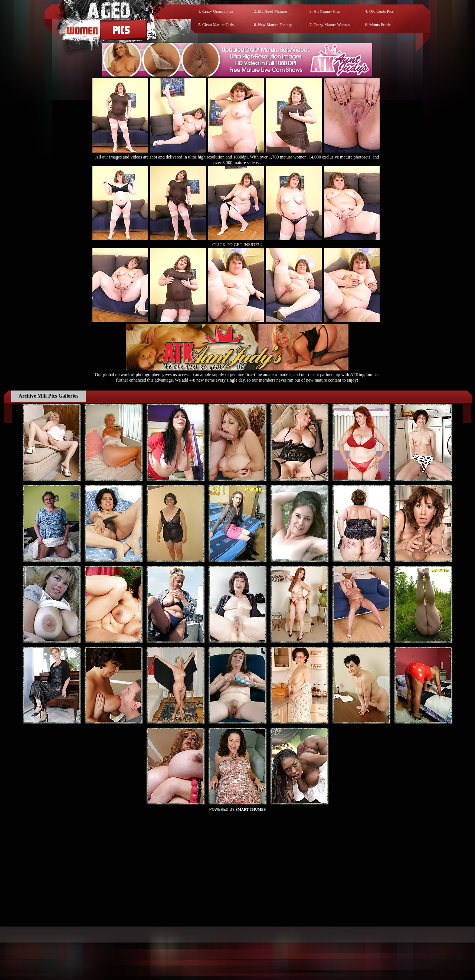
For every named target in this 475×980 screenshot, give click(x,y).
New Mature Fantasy (275, 24)
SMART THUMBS (251, 809)
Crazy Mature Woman (332, 24)
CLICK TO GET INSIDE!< (237, 245)
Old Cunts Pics (381, 11)
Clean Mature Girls (218, 24)
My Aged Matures (273, 11)
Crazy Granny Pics (218, 11)
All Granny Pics (327, 11)
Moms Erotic (380, 24)
